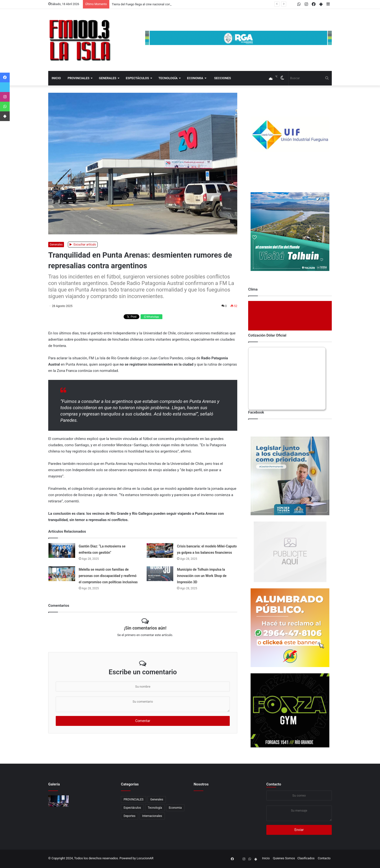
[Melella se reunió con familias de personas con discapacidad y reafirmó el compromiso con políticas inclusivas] (62, 574)
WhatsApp (151, 317)
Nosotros (201, 784)
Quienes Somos (284, 858)
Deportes (130, 816)
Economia (195, 78)
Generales (108, 78)
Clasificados (306, 858)
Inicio (56, 78)
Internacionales (152, 816)
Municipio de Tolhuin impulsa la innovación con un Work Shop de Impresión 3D (202, 576)
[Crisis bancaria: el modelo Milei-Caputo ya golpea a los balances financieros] (160, 550)
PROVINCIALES (79, 78)
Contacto (274, 784)
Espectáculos (137, 78)
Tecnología (168, 78)
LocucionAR (145, 858)
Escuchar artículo (83, 245)
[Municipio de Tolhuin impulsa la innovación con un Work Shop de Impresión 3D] (160, 574)
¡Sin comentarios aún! (145, 628)
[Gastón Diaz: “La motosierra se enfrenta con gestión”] (62, 550)
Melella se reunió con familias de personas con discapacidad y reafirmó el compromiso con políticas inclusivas (108, 576)
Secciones (223, 78)
